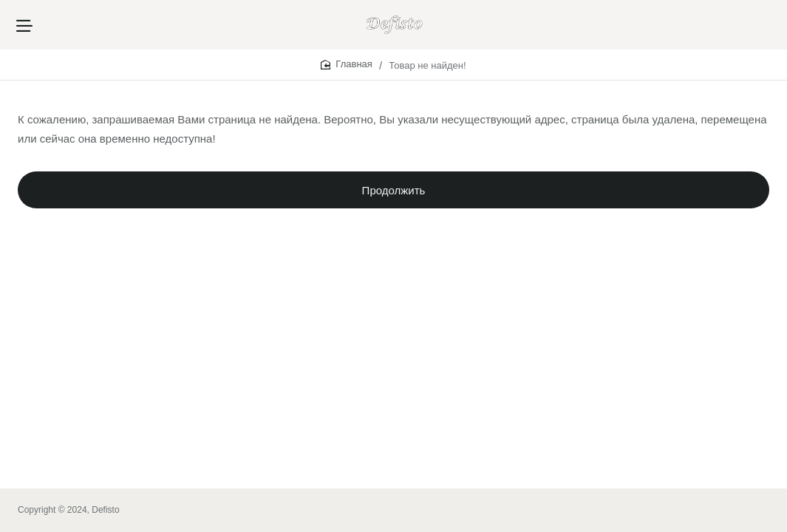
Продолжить (394, 196)
